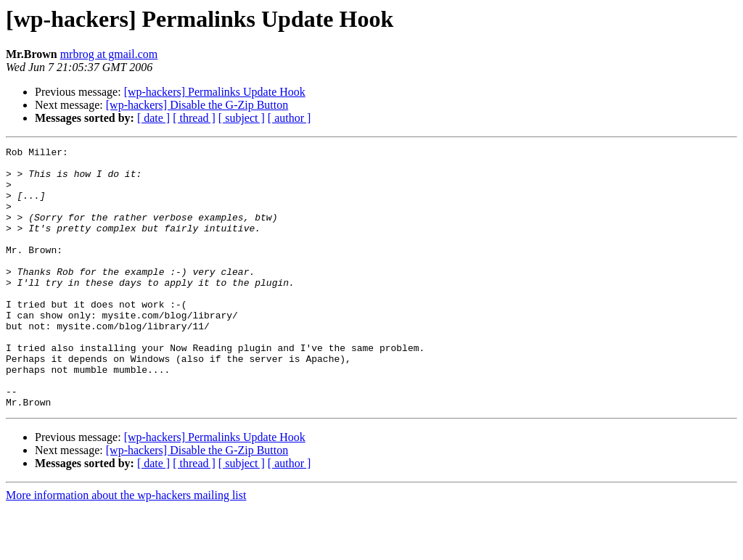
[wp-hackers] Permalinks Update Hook (215, 92)
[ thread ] (194, 118)
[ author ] (290, 118)
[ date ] (153, 118)
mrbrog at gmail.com (109, 54)
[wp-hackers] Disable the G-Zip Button (197, 105)
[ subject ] (242, 118)
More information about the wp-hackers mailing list (126, 547)
